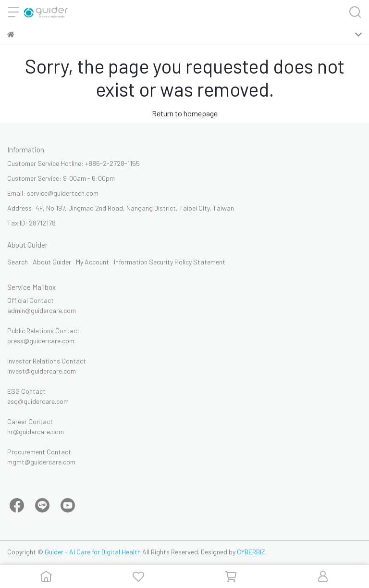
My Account (92, 262)
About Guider (52, 262)
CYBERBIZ (251, 552)
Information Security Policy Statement (170, 262)
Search (18, 262)
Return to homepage (185, 113)
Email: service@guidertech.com (53, 193)
